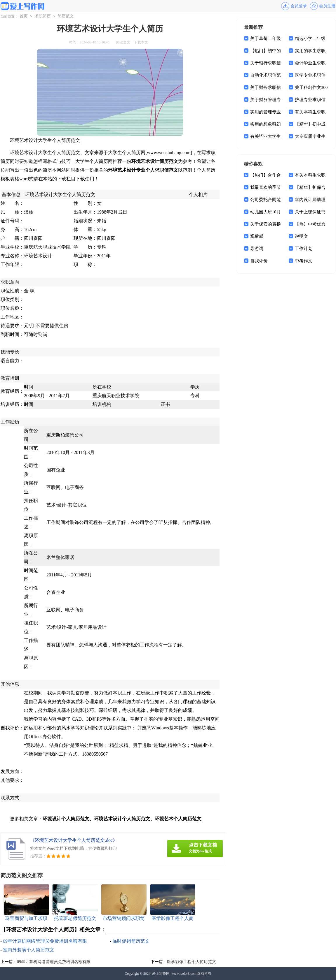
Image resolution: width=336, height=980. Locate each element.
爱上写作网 (161, 974)
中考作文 (304, 261)
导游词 (257, 249)
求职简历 (43, 16)
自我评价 (259, 261)
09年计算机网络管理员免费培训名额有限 (45, 941)
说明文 (301, 236)
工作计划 (304, 249)
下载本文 (141, 42)
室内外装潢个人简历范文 (29, 950)
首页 (24, 16)
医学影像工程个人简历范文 (191, 962)
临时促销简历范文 (131, 941)
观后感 (257, 236)
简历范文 (66, 16)
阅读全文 (123, 42)
